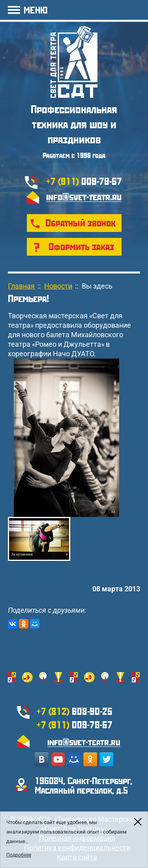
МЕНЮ (36, 10)
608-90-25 (75, 711)
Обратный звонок (81, 222)
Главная (21, 286)
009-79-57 (84, 181)
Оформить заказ (81, 246)
